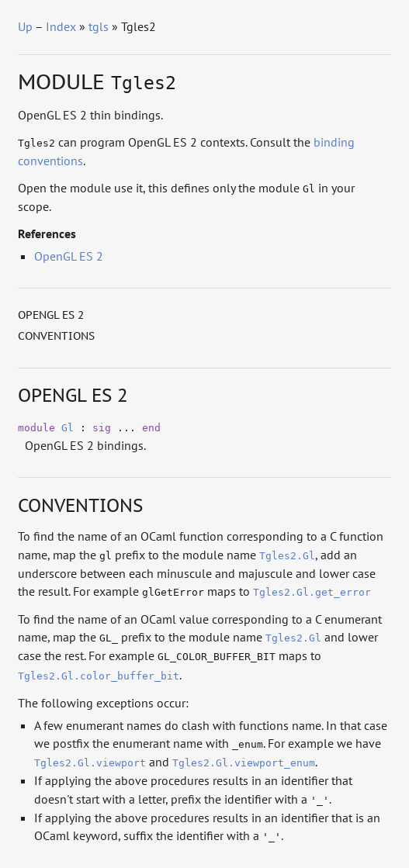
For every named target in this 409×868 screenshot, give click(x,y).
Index (61, 26)
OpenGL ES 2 (69, 256)
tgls (99, 26)
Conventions (56, 336)
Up (25, 26)
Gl (68, 428)
